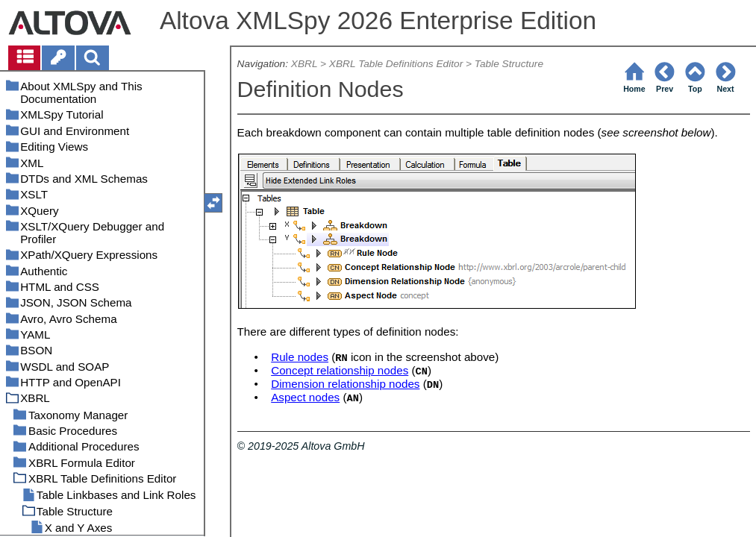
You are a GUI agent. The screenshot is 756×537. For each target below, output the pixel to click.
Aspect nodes (305, 397)
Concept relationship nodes (340, 370)
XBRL (304, 64)
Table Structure (509, 64)
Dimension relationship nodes (345, 384)
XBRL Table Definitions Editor (396, 64)
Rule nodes (300, 357)
